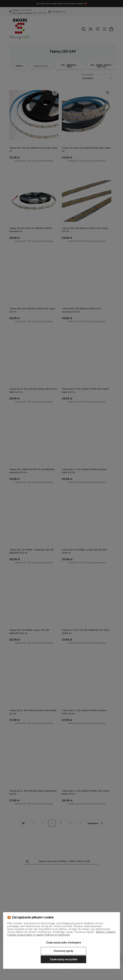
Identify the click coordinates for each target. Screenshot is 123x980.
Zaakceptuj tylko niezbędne (64, 942)
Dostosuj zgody (64, 951)
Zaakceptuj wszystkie (64, 959)
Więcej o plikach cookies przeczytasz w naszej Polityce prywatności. (61, 933)
